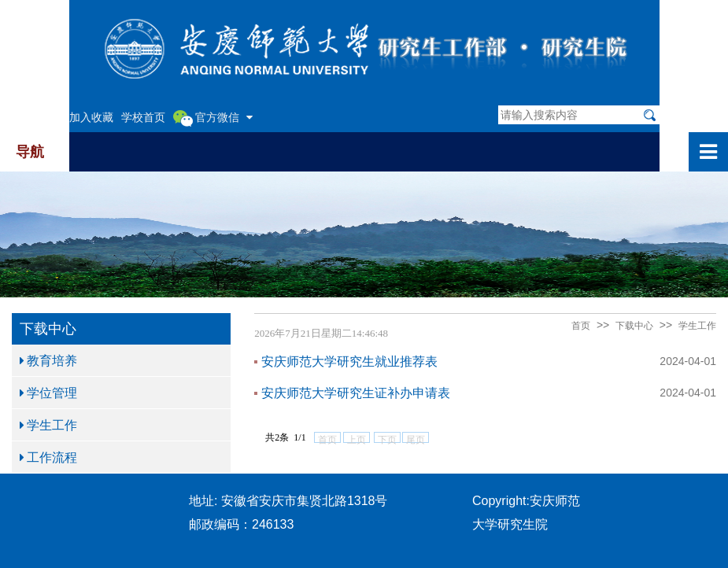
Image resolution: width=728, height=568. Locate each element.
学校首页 (143, 117)
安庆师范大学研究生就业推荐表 (349, 361)
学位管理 (48, 393)
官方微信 (213, 118)
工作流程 (48, 457)
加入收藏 (91, 117)
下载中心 (634, 325)
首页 (581, 325)
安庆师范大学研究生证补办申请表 (356, 393)
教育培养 (48, 360)
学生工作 (48, 425)
